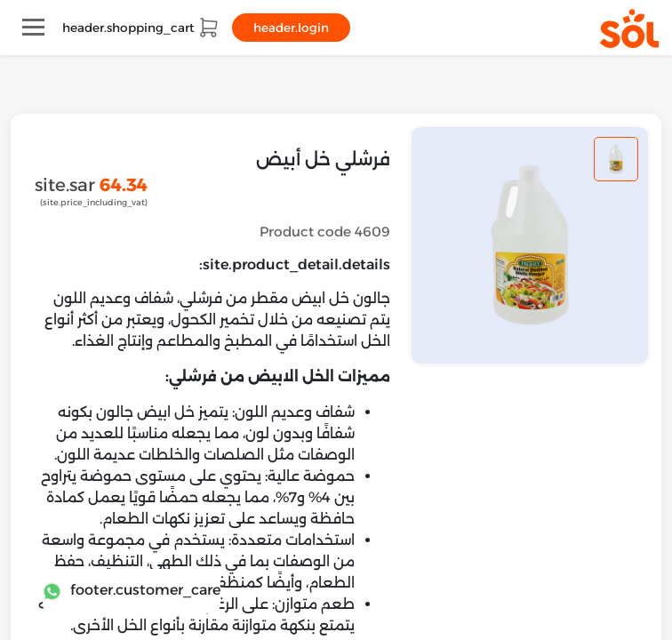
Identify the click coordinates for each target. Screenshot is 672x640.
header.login (291, 28)
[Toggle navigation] (33, 27)
